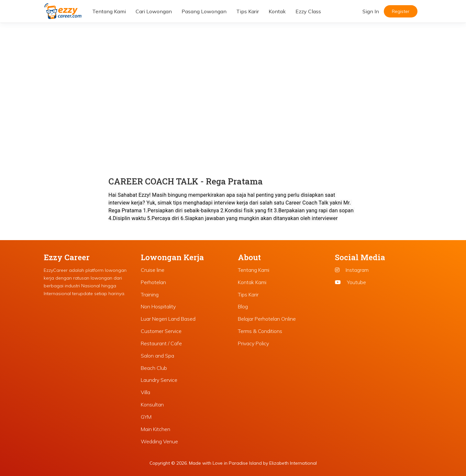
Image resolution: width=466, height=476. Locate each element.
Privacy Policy (253, 343)
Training (150, 294)
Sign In (371, 11)
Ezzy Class (308, 11)
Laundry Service (159, 380)
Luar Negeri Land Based (168, 319)
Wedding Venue (159, 441)
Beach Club (154, 368)
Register (401, 11)
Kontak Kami (252, 282)
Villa (145, 392)
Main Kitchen (155, 429)
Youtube (350, 282)
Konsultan (152, 404)
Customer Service (161, 331)
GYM (146, 417)
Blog (243, 306)
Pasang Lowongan (204, 11)
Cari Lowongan (154, 11)
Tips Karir (248, 11)
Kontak (277, 11)
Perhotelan (153, 282)
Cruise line (153, 270)
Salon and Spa (157, 356)
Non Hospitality (158, 306)
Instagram (352, 270)
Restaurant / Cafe (161, 343)
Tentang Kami (109, 11)
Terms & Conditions (260, 331)
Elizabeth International (293, 463)
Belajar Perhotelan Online (267, 319)
